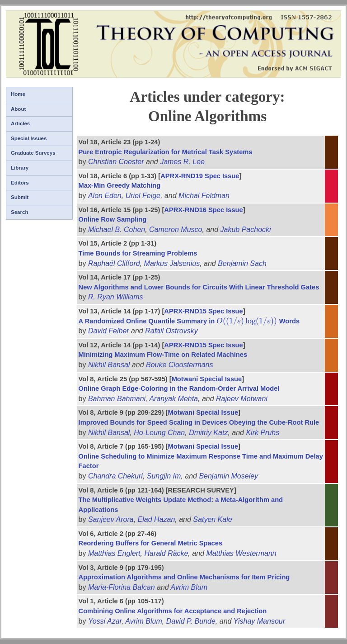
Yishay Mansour (259, 621)
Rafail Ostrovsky (171, 331)
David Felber (109, 331)
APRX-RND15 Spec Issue (203, 311)
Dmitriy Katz (208, 433)
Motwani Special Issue (207, 379)
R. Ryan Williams (116, 297)
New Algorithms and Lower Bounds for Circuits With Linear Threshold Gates (199, 287)
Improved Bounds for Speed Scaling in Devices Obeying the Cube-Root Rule (199, 422)
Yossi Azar (105, 621)
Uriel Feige (143, 196)
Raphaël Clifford (114, 263)
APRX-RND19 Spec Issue (200, 176)
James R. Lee (182, 162)
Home (18, 94)
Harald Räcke (166, 553)
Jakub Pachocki (246, 230)
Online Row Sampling (113, 219)
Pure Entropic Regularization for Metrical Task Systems (166, 152)
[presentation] (247, 321)
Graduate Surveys (33, 153)
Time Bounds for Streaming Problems (138, 253)
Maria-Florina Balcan (122, 587)
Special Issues (29, 138)
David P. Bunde (191, 621)
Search (19, 212)
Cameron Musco (176, 230)
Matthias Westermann (241, 553)
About (18, 109)
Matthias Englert (114, 553)
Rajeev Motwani (242, 399)
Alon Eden (105, 196)
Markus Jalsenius (172, 263)
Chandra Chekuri (115, 476)
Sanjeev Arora (111, 519)
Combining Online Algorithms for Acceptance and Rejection (173, 611)
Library (20, 168)
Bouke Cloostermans (180, 365)
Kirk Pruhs (263, 433)
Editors (20, 183)
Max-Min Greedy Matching (120, 185)
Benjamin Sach (242, 263)
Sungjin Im (164, 476)
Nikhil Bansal (109, 365)
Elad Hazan (157, 519)
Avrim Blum (189, 587)
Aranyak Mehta (173, 399)
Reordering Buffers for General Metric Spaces (150, 543)
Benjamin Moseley (228, 476)
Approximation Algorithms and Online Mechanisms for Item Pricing (184, 577)
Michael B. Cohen (117, 230)
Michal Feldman (204, 196)
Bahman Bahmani (117, 399)
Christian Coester (116, 162)
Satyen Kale (212, 519)
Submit (20, 197)
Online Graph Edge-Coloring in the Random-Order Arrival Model (179, 388)
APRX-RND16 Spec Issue (203, 210)
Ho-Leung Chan (159, 433)
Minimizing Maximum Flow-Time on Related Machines (163, 355)
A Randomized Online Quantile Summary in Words (189, 321)
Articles (20, 123)
